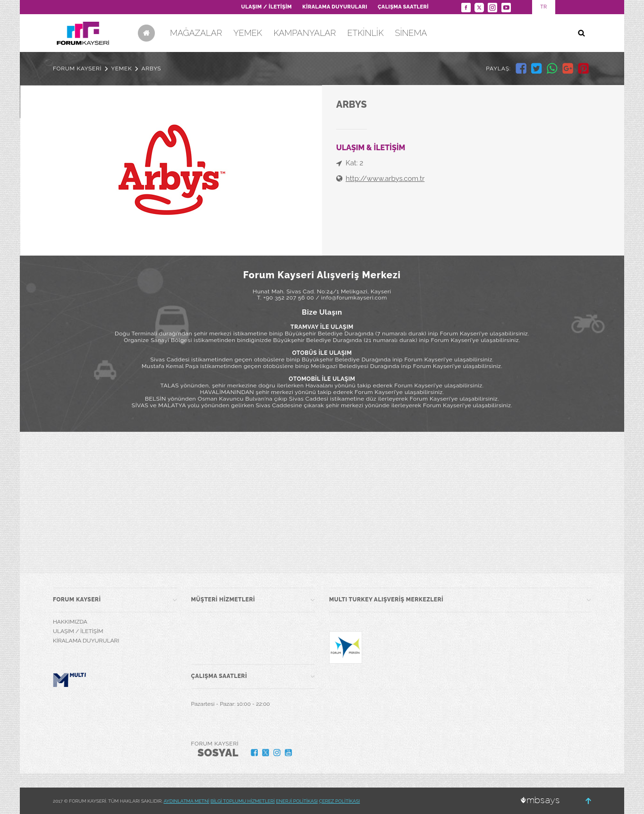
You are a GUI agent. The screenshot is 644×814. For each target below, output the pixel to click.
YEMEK (248, 33)
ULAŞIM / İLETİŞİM (267, 7)
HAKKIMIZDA (70, 622)
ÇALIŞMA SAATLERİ (403, 7)
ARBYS (151, 69)
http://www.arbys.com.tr (385, 179)
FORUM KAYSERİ (77, 69)
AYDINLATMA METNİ (186, 801)
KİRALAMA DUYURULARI (335, 7)
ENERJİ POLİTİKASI (297, 801)
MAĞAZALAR (196, 33)
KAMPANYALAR (305, 33)
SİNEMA (411, 33)
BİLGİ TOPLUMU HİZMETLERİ (243, 801)
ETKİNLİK (365, 33)
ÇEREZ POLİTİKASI (340, 801)
